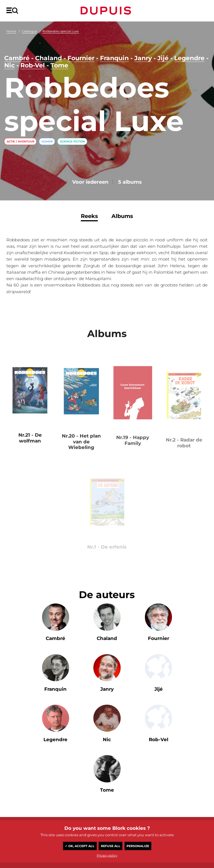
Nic (9, 65)
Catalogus (29, 31)
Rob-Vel (33, 65)
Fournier (81, 58)
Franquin (114, 58)
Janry (143, 58)
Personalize (138, 846)
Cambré (17, 58)
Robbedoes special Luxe (61, 31)
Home (11, 31)
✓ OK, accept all (80, 846)
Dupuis (107, 11)
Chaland (48, 58)
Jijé (163, 58)
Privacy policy (107, 855)
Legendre (189, 58)
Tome (59, 65)
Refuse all (111, 846)
